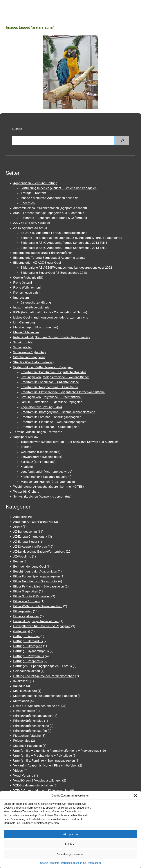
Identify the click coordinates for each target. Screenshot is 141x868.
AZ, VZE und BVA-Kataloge (32, 223)
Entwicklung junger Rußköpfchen (36, 621)
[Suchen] (123, 140)
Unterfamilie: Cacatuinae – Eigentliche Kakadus (53, 372)
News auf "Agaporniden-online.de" (37, 706)
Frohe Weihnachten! (27, 287)
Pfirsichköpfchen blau (28, 721)
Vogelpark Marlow (26, 437)
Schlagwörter (22, 347)
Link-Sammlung (24, 322)
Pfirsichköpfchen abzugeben (33, 716)
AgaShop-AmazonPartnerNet (33, 522)
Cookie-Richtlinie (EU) (28, 278)
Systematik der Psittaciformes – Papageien (43, 367)
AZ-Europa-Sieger (25, 542)
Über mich (28, 203)
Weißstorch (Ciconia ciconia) (40, 452)
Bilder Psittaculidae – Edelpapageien (39, 586)
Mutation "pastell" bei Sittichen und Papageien (45, 696)
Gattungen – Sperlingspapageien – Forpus (43, 666)
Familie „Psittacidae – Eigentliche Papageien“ (52, 402)
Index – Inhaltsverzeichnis (31, 307)
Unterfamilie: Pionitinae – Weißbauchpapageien (54, 422)
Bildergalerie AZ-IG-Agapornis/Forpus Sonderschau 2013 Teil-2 (64, 248)
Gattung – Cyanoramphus (31, 651)
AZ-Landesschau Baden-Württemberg (39, 551)
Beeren (18, 561)
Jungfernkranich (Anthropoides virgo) (46, 472)
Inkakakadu (21, 681)
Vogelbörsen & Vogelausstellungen (37, 780)
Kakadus (19, 686)
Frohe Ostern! (23, 283)
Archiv (18, 527)
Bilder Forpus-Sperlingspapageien (37, 576)
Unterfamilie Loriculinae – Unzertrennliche (50, 382)
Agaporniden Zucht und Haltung (35, 183)
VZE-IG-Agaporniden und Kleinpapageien (41, 790)
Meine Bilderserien (26, 332)
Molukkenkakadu (25, 691)
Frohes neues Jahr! (26, 293)
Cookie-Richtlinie (50, 863)
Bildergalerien (23, 611)
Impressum (94, 863)
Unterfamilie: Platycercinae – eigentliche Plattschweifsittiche (63, 392)
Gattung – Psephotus (28, 661)
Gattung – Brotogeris (28, 646)
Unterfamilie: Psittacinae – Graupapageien (50, 427)
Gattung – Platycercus (29, 656)
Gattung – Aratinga (26, 636)
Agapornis (20, 517)
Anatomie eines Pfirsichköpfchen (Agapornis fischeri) (50, 208)
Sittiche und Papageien (29, 357)
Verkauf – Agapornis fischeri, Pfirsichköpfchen (45, 765)
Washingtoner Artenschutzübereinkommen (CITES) (48, 487)
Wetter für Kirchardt (27, 492)
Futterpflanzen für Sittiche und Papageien (42, 626)
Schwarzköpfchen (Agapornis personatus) (42, 496)
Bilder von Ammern (26, 601)
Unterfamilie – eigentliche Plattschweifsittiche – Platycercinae (56, 751)
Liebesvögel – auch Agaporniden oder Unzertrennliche (51, 317)
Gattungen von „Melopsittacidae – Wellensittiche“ (55, 377)
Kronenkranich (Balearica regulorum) (46, 477)
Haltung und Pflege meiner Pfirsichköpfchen (44, 676)
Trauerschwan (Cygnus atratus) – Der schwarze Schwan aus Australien (70, 442)
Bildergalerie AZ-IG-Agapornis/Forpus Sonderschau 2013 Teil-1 (64, 243)
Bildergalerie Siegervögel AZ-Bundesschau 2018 (54, 273)
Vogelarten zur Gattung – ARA (41, 407)
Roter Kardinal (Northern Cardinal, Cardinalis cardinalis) (51, 337)
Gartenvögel (22, 631)
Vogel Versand (23, 775)
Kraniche (27, 467)
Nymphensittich (24, 711)
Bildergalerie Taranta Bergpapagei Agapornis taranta (49, 258)
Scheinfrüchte (23, 342)
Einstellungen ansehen (70, 854)
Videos (18, 771)
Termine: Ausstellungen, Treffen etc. (38, 432)
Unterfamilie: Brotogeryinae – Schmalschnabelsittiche (58, 412)
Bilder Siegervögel (26, 591)
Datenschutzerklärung (74, 863)
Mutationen (21, 701)
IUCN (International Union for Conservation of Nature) (50, 312)
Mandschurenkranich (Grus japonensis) (48, 482)
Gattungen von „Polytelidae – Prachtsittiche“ (51, 397)
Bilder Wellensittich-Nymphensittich (38, 606)
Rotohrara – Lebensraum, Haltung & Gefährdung (54, 218)
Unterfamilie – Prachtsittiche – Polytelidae (43, 756)
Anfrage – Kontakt (33, 193)
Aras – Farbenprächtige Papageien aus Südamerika (49, 213)
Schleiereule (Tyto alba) (29, 352)
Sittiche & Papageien (28, 746)
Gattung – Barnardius (28, 641)
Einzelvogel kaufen (26, 616)
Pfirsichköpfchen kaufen (30, 731)
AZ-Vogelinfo (22, 556)
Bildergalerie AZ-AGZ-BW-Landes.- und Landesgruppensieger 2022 (66, 268)
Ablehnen (70, 844)
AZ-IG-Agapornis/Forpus (30, 228)
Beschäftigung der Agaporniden (35, 571)
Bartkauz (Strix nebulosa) (38, 462)
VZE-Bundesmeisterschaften (33, 785)
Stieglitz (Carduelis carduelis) (33, 362)
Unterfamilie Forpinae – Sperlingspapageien (51, 417)
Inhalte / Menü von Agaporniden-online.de (49, 198)
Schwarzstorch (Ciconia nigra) (41, 457)
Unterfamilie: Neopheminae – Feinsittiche (49, 387)
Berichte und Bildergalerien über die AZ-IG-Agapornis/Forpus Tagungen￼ (71, 238)
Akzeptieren (70, 834)
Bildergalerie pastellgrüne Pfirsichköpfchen (43, 253)
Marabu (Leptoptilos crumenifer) (36, 327)
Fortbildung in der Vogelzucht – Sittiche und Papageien (59, 188)
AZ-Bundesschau (25, 532)
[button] (135, 796)
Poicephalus (22, 741)
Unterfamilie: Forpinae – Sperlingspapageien (44, 760)
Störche (26, 447)
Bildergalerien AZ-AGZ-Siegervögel (37, 263)
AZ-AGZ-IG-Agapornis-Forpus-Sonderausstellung (54, 233)
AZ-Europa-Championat (29, 536)
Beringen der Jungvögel (30, 566)
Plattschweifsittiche (27, 736)
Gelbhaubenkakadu (27, 671)
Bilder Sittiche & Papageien (32, 596)
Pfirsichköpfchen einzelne (31, 726)
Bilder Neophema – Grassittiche (35, 581)
